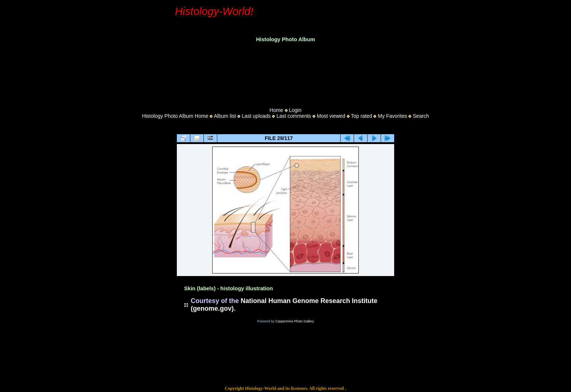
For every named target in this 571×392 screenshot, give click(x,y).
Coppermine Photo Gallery (295, 321)
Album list (225, 116)
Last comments (294, 116)
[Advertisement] (285, 73)
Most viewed (331, 116)
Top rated (361, 116)
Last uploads (256, 116)
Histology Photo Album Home (175, 116)
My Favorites (392, 116)
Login (295, 110)
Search (421, 116)
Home (276, 110)
